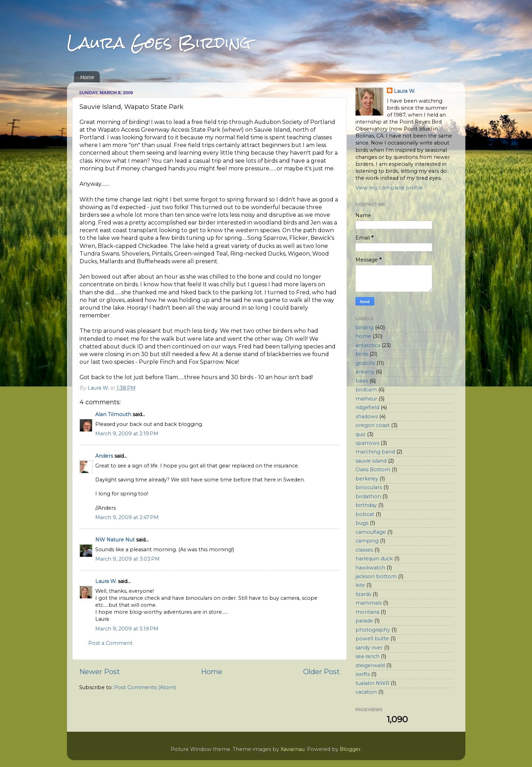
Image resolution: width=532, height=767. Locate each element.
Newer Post (100, 672)
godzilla (365, 363)
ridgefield (367, 407)
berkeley (367, 479)
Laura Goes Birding (159, 42)
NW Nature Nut (115, 540)
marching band (375, 452)
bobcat (365, 514)
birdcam (366, 390)
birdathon (368, 496)
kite (360, 585)
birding (365, 327)
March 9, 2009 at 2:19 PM (127, 434)
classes (364, 550)
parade (364, 621)
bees (362, 381)
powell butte (372, 639)
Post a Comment (110, 643)
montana (367, 612)
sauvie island (371, 461)
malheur (366, 399)
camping (367, 541)
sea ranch (368, 656)
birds (362, 354)
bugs (362, 523)
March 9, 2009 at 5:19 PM (127, 629)
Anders (104, 456)
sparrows (367, 443)
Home (87, 77)
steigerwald (370, 665)
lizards (363, 594)
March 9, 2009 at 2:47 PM (127, 517)
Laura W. (106, 581)
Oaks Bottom (373, 470)
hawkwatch (370, 568)
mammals (369, 603)
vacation (366, 692)
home (363, 336)
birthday (366, 505)
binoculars (369, 487)
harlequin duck (374, 559)
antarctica (368, 345)
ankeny (365, 372)
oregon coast (373, 425)
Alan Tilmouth (113, 414)
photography (373, 630)
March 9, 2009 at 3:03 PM (128, 559)
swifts (363, 674)
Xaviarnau (293, 749)
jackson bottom (376, 576)
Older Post (321, 672)
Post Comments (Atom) (145, 687)
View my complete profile (389, 188)
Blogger (350, 749)
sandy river (369, 648)
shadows (367, 416)
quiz (361, 434)
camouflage (371, 532)
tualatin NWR (372, 683)
